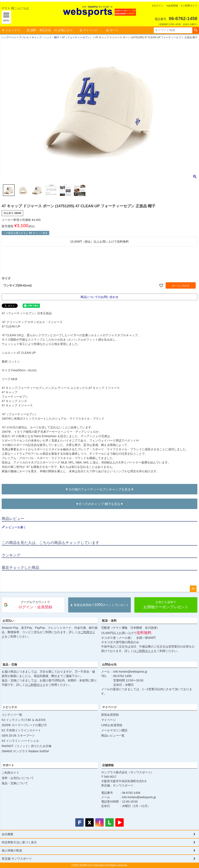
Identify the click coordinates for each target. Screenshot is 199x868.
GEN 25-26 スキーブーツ (18, 736)
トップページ (9, 37)
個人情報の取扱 (12, 850)
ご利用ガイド (190, 6)
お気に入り (63, 30)
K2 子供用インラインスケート (21, 730)
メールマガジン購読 (114, 730)
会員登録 (173, 6)
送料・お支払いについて (18, 778)
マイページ (88, 30)
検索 (196, 30)
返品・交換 (10, 664)
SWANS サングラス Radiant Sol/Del (25, 751)
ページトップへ (193, 589)
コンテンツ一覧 (12, 715)
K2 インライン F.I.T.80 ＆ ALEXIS (24, 720)
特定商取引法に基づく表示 (19, 842)
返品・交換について (15, 783)
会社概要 (8, 834)
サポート (8, 765)
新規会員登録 (110, 715)
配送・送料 (109, 621)
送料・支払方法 (39, 30)
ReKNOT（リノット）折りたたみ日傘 (27, 746)
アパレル (24, 37)
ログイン (159, 6)
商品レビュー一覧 (113, 736)
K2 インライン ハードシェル (20, 741)
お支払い (8, 621)
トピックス (11, 30)
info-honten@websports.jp (130, 672)
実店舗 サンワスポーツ (17, 859)
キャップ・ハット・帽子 (45, 37)
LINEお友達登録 (112, 725)
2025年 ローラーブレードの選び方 (24, 725)
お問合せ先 (109, 664)
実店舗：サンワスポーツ (117, 785)
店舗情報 (108, 765)
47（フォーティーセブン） (77, 37)
